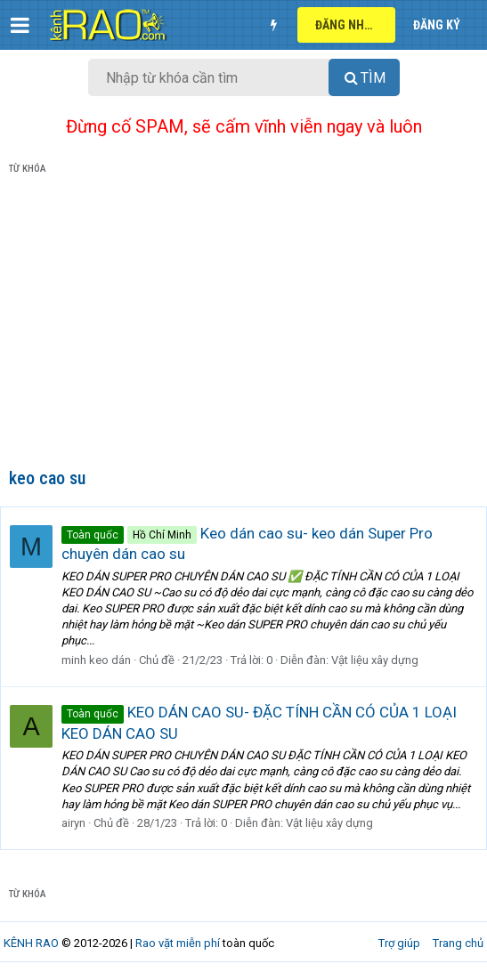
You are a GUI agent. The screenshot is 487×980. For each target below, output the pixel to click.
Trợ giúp (399, 943)
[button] (20, 25)
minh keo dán (96, 660)
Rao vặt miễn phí (178, 943)
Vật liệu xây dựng (375, 660)
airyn (73, 823)
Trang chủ (458, 943)
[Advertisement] (243, 325)
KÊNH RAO (31, 943)
